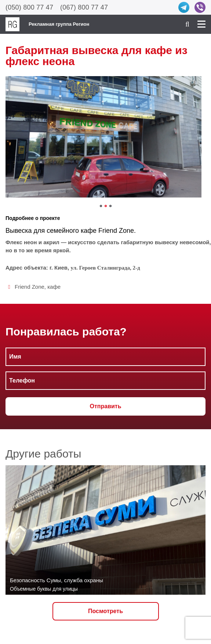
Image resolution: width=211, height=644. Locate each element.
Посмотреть (105, 611)
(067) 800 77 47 (84, 7)
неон (21, 242)
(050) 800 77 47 (29, 7)
